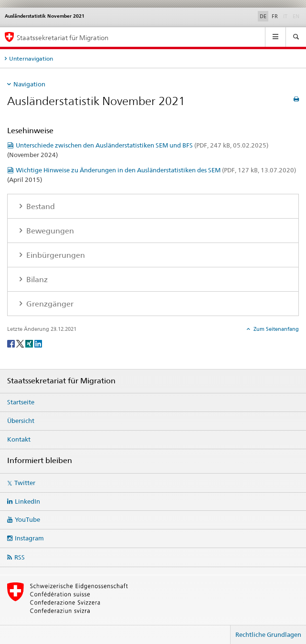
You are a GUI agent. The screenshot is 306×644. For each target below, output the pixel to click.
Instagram (29, 538)
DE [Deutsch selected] (263, 16)
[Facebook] (12, 343)
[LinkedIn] (38, 343)
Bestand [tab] (40, 206)
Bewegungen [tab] (49, 231)
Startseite (21, 402)
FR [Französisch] (275, 16)
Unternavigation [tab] (31, 58)
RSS (20, 557)
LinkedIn (27, 501)
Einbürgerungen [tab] (55, 255)
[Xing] (30, 343)
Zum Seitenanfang (275, 329)
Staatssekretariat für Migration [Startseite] (63, 37)
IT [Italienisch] (286, 16)
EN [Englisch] (297, 16)
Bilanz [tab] (36, 280)
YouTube (27, 519)
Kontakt (19, 439)
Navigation (29, 84)
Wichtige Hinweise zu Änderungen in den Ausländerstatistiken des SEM (156, 170)
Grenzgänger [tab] (49, 304)
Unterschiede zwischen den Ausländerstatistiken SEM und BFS (142, 145)
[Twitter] (21, 343)
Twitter (25, 483)
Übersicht (21, 421)
